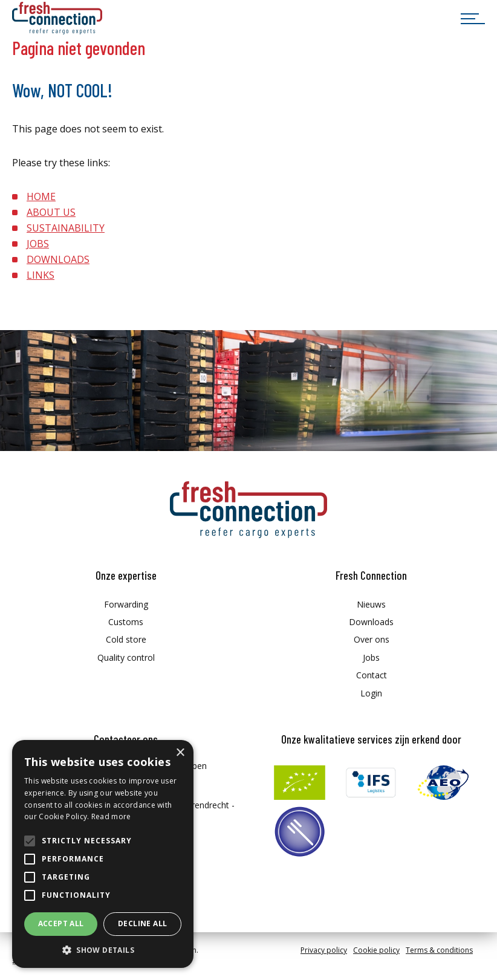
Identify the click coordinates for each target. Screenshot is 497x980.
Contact (372, 675)
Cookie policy (376, 950)
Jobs (371, 657)
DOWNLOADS (58, 259)
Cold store (126, 639)
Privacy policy (324, 950)
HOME (41, 196)
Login (371, 693)
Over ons (372, 639)
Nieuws (371, 604)
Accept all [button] (61, 923)
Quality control (126, 657)
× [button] (180, 753)
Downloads (371, 622)
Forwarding (126, 604)
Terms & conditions (439, 950)
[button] (103, 950)
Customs (126, 622)
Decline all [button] (142, 923)
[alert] (103, 854)
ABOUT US (51, 212)
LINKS (41, 275)
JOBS (38, 244)
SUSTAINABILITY (66, 228)
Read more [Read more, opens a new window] (111, 816)
